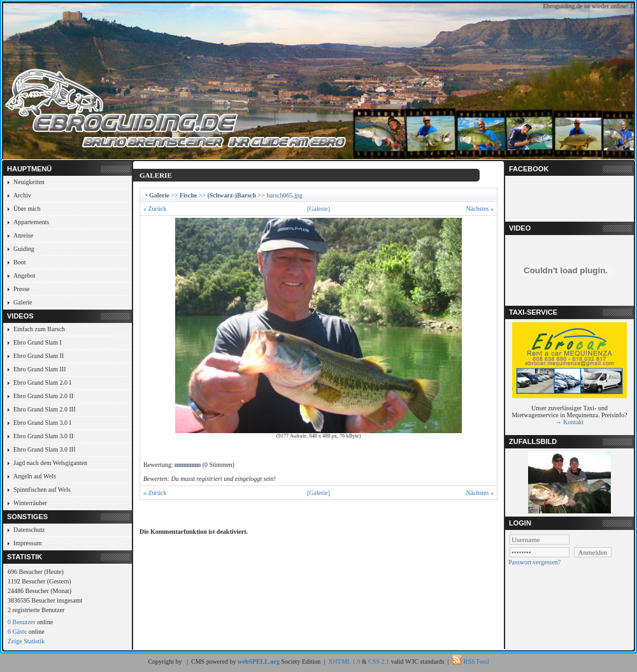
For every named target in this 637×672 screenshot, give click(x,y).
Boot (19, 262)
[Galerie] (318, 209)
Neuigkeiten (29, 182)
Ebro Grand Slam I (38, 342)
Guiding (24, 249)
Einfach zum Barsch (39, 329)
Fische (188, 195)
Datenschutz (29, 530)
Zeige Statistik (26, 641)
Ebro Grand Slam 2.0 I (42, 382)
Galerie (23, 302)
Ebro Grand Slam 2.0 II (43, 396)
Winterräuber (30, 503)
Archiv (22, 195)
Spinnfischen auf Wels (42, 490)
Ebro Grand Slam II (39, 356)
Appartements (31, 222)
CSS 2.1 (379, 661)
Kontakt (573, 422)
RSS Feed (476, 661)
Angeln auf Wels (35, 476)
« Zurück (155, 209)
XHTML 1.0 (344, 661)
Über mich (27, 209)
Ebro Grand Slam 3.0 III (44, 449)
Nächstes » (480, 209)
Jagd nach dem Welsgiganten (50, 463)
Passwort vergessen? (534, 562)
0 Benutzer (22, 622)
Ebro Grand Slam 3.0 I (42, 423)
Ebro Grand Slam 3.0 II (43, 436)
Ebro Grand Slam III (39, 369)
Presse (22, 289)
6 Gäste (17, 632)
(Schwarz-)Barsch (232, 195)
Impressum (27, 543)
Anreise (23, 235)
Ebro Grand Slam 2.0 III (44, 409)
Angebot (24, 275)
